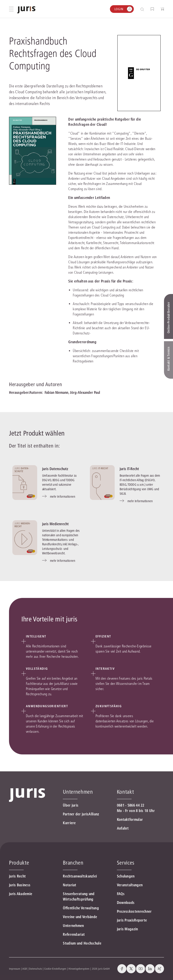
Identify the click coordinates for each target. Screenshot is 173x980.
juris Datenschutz (55, 469)
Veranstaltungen (130, 885)
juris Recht (17, 876)
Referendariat (74, 934)
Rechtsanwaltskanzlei (80, 876)
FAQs (121, 894)
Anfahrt (123, 828)
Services (126, 863)
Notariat (69, 885)
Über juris (71, 805)
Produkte (19, 863)
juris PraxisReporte (132, 920)
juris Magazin (127, 929)
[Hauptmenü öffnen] (11, 9)
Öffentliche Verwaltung (81, 908)
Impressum (15, 969)
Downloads (126, 903)
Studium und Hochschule (82, 943)
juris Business (20, 885)
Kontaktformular (130, 819)
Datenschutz (36, 969)
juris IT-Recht (129, 469)
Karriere (69, 823)
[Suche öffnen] (143, 9)
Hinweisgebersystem (79, 969)
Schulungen (126, 876)
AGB (25, 969)
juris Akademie (21, 894)
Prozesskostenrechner (134, 911)
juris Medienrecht (55, 524)
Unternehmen (73, 926)
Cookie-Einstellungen (55, 969)
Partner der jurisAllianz (81, 814)
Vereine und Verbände (80, 917)
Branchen (73, 863)
